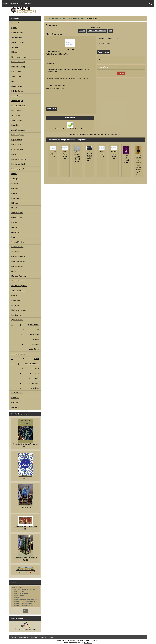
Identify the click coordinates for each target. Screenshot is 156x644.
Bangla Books (16, 145)
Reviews (34, 637)
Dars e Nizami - (17, 125)
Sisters (14, 271)
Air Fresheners (25, 383)
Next (111, 31)
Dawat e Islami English (19, 159)
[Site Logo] (32, 10)
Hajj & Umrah (16, 72)
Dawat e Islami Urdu (18, 164)
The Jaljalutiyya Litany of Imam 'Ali (25, 432)
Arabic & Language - (18, 130)
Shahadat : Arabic (25, 496)
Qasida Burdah (17, 96)
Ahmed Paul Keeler (25, 594)
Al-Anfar (25, 330)
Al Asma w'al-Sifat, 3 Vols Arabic (25, 547)
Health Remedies (17, 247)
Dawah (14, 154)
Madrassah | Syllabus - (19, 286)
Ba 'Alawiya (15, 184)
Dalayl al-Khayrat (17, 91)
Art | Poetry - (16, 252)
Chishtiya (15, 188)
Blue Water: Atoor (65, 154)
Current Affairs (17, 218)
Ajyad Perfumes (25, 325)
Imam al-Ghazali (17, 213)
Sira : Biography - (17, 38)
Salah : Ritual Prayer (18, 62)
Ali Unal (25, 598)
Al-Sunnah (25, 344)
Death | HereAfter (17, 111)
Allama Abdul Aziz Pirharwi (25, 604)
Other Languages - (18, 149)
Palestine (15, 222)
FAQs (51, 637)
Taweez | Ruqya (17, 120)
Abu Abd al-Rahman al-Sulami (25, 590)
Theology (15, 47)
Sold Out (121, 73)
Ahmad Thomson (25, 592)
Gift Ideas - (15, 398)
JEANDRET (88, 643)
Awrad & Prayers (17, 101)
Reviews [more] (17, 618)
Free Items (15, 407)
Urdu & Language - (18, 135)
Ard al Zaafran (25, 349)
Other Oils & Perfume (25, 364)
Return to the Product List (97, 31)
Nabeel (25, 359)
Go (25, 611)
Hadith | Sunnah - (17, 33)
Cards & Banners (17, 393)
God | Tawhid (16, 23)
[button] (150, 3)
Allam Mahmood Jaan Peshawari (25, 600)
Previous (82, 31)
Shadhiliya (15, 208)
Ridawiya (15, 203)
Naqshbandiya (16, 198)
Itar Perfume (67, 18)
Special (13, 637)
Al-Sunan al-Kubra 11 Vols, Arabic (25, 522)
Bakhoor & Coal (25, 373)
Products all (23, 637)
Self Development (18, 169)
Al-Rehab (25, 339)
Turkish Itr (25, 369)
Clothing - (15, 296)
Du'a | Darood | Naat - (19, 106)
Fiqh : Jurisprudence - (19, 57)
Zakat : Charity (16, 76)
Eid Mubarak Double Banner (25, 569)
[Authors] (25, 597)
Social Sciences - (17, 232)
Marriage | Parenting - (19, 276)
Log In (28, 3)
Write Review (51, 109)
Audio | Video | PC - (18, 291)
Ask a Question (103, 52)
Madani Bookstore (77, 640)
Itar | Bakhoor (57, 18)
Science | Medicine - (18, 242)
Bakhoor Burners (25, 378)
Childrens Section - (18, 281)
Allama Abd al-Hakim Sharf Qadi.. (25, 602)
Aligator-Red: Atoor (114, 154)
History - (14, 237)
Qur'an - (14, 28)
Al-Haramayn (25, 334)
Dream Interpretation (19, 261)
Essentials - (15, 305)
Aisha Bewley (25, 596)
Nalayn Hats (16, 300)
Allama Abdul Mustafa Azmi (25, 606)
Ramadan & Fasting (18, 67)
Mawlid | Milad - (17, 86)
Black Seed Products (19, 310)
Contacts (43, 637)
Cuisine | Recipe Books (19, 266)
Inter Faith (15, 227)
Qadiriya (14, 193)
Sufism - (14, 174)
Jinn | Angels (16, 115)
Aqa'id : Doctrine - (18, 42)
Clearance (15, 403)
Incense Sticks (25, 388)
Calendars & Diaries (18, 257)
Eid (12, 81)
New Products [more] (19, 414)
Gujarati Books (17, 140)
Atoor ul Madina (79, 18)
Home (20, 3)
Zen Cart (96, 640)
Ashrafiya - (15, 179)
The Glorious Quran (25, 465)
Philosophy (15, 52)
